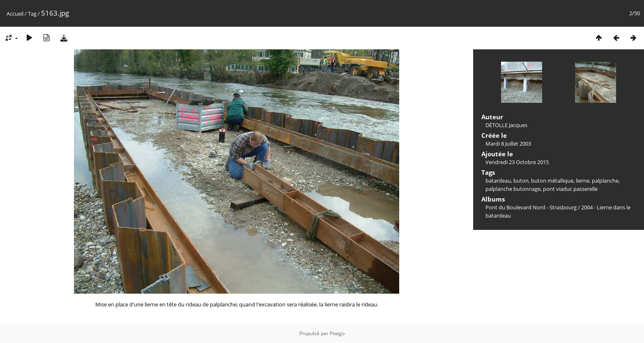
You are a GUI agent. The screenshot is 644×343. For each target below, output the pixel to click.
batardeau (498, 181)
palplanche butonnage (513, 189)
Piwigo (337, 333)
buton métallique (552, 181)
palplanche (605, 181)
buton (521, 181)
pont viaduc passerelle (570, 189)
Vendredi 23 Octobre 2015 (517, 162)
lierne (583, 181)
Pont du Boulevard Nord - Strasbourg (531, 207)
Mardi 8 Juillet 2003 (508, 144)
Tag (32, 14)
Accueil (15, 14)
